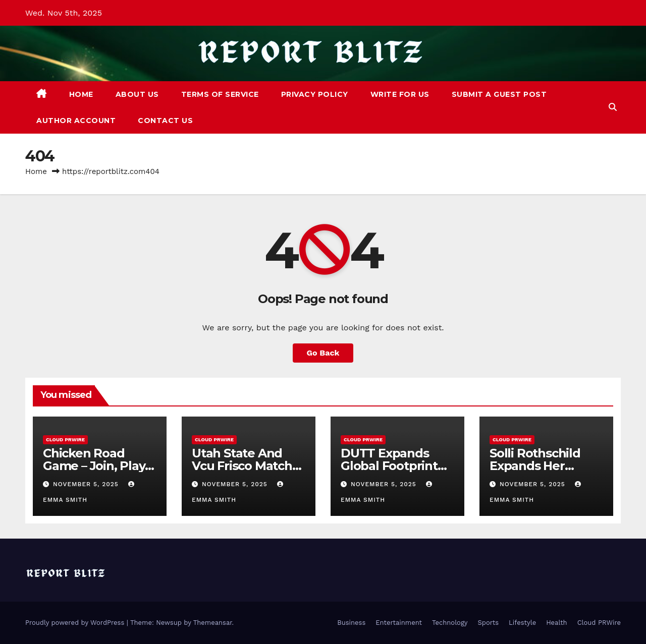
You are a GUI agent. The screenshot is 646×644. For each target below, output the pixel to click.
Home (81, 94)
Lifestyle (522, 623)
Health (557, 623)
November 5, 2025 (87, 484)
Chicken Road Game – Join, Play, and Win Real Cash (99, 466)
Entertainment (399, 623)
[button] (613, 107)
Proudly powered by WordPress (76, 623)
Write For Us (400, 94)
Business (351, 623)
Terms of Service (220, 94)
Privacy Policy (315, 94)
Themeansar (213, 623)
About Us (137, 94)
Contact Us (165, 121)
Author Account (76, 121)
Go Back (323, 353)
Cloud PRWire (65, 440)
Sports (488, 623)
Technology (450, 623)
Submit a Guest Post (499, 94)
